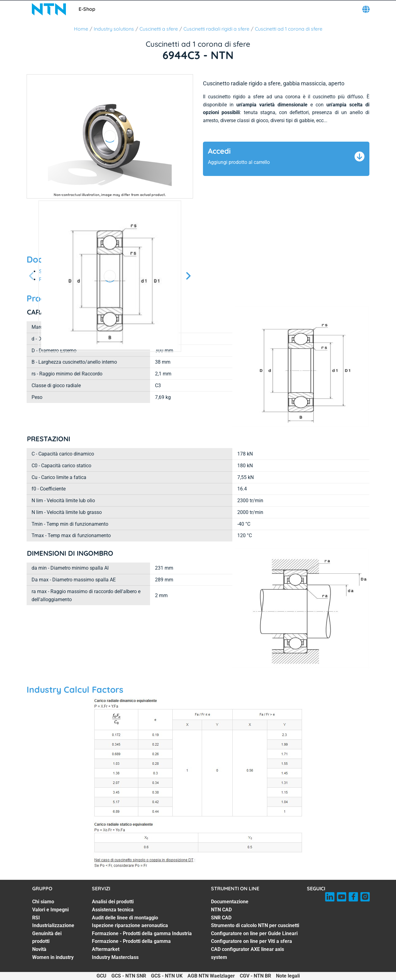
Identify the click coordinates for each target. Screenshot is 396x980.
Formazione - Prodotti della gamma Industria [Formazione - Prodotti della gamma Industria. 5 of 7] (142, 933)
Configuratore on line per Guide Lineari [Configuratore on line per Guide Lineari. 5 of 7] (254, 933)
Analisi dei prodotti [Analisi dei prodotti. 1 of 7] (113, 902)
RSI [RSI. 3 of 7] (36, 918)
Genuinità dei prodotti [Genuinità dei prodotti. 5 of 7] (47, 937)
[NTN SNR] (49, 9)
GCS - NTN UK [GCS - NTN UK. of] (167, 976)
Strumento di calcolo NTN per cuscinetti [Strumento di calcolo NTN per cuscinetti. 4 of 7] (255, 925)
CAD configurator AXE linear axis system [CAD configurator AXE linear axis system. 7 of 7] (247, 953)
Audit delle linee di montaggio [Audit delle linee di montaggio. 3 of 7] (125, 918)
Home (81, 29)
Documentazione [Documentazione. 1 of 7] (230, 902)
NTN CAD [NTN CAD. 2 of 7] (221, 910)
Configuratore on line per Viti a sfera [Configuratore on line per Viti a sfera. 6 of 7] (252, 941)
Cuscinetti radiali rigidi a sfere (216, 29)
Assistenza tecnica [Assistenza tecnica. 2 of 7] (113, 910)
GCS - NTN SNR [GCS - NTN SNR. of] (129, 976)
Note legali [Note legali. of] (288, 976)
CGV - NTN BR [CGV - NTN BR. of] (255, 976)
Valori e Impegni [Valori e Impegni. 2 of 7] (50, 910)
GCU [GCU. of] (101, 976)
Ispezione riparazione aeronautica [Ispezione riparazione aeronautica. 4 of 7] (130, 925)
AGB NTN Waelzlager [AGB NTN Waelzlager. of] (211, 976)
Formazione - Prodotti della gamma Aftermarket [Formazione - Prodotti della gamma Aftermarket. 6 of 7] (131, 945)
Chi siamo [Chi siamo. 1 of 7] (43, 902)
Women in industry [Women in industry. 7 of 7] (53, 957)
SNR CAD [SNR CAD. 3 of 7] (221, 918)
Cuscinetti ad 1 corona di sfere (289, 29)
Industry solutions (114, 29)
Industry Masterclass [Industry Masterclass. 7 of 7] (115, 957)
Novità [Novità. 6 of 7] (39, 949)
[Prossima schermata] (32, 276)
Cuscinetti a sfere (159, 29)
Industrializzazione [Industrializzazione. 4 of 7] (53, 925)
